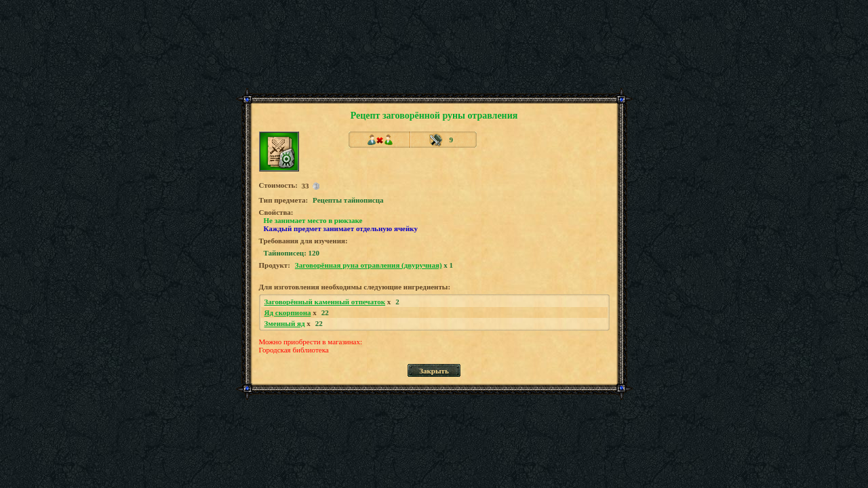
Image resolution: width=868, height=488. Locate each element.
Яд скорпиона (288, 312)
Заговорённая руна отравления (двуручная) (369, 265)
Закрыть (434, 371)
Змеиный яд (285, 323)
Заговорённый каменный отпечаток (325, 302)
